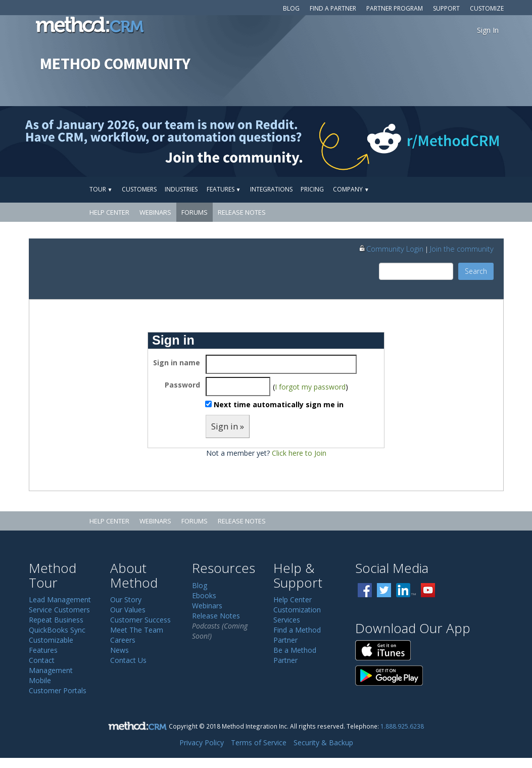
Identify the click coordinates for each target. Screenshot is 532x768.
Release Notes (242, 212)
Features (224, 189)
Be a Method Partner (295, 655)
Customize (487, 8)
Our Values (128, 610)
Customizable (51, 640)
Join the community (462, 249)
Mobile (40, 680)
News (119, 650)
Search (476, 271)
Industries (181, 189)
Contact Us (128, 660)
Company (351, 189)
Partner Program (395, 8)
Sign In (488, 30)
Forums (195, 212)
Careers (123, 640)
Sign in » (228, 426)
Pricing (312, 189)
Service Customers (59, 610)
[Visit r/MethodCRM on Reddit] (473, 141)
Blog (291, 8)
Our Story (126, 599)
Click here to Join (299, 453)
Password (182, 385)
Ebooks (204, 595)
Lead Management (60, 599)
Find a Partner (333, 8)
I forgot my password (310, 387)
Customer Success (140, 620)
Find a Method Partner (297, 635)
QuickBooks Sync (57, 630)
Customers (139, 189)
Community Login (391, 249)
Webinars (155, 212)
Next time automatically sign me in (279, 404)
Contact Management (51, 665)
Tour (101, 189)
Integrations (271, 189)
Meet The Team (137, 630)
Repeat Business (56, 620)
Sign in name (177, 363)
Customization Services (297, 615)
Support (446, 8)
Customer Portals (58, 690)
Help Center (109, 212)
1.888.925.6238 (402, 726)
